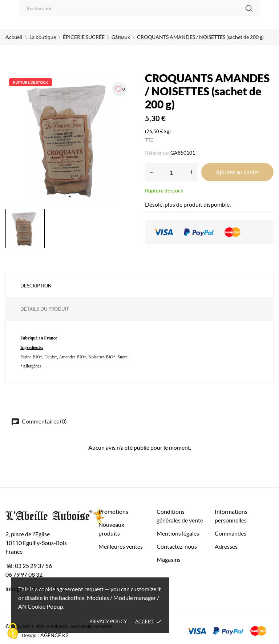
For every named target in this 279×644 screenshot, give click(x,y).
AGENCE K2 (54, 635)
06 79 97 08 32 (24, 574)
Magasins (169, 559)
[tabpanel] (70, 139)
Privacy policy (108, 621)
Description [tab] (36, 286)
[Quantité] (171, 172)
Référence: (157, 153)
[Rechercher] (139, 8)
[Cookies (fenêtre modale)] (13, 632)
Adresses (226, 546)
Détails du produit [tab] (45, 309)
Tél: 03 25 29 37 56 (29, 566)
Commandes (231, 533)
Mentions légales (178, 533)
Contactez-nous (177, 546)
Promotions (113, 511)
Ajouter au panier (238, 172)
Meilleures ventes (121, 546)
